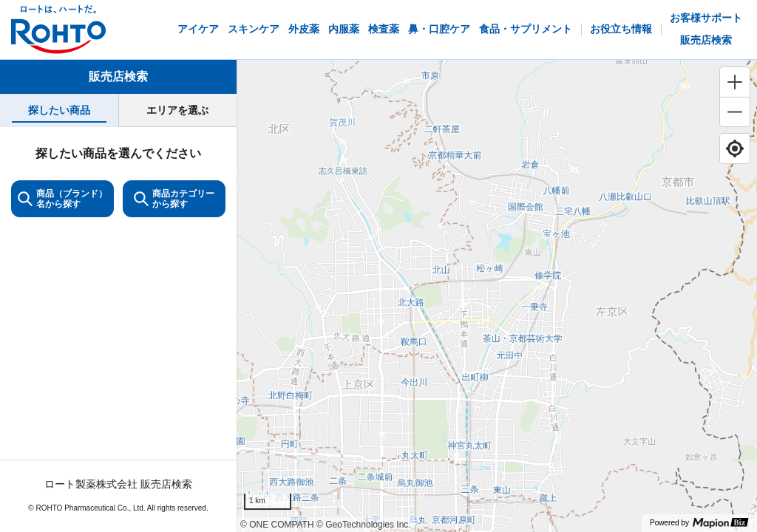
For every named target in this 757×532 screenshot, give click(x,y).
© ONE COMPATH (277, 525)
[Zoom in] (735, 82)
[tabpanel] (118, 329)
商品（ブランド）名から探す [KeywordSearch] (62, 199)
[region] (497, 296)
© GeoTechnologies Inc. (364, 525)
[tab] (59, 110)
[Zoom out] (735, 112)
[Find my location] (735, 149)
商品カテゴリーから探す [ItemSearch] (174, 199)
